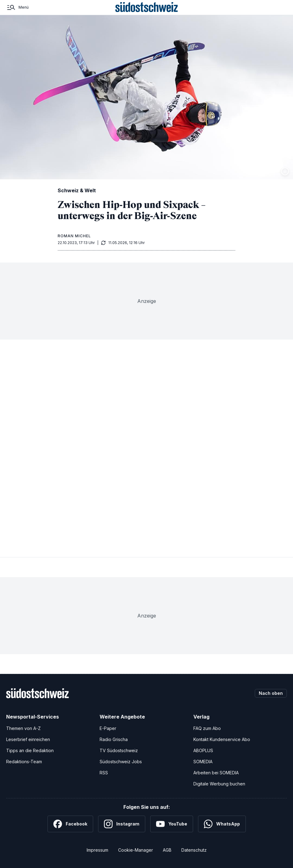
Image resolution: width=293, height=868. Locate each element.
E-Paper (108, 728)
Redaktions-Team (24, 762)
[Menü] (17, 7)
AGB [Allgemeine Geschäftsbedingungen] (167, 850)
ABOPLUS (203, 750)
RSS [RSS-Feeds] (104, 773)
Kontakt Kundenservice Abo (222, 739)
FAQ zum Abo (207, 728)
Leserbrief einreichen (28, 739)
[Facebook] (70, 824)
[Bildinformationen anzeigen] (285, 171)
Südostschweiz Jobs (121, 762)
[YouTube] (172, 824)
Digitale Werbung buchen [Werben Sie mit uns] (219, 784)
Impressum (97, 850)
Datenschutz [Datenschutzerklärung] (194, 850)
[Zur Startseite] (147, 7)
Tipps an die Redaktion (30, 750)
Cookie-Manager (136, 850)
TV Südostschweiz (119, 750)
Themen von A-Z (23, 728)
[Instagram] (122, 824)
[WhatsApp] (222, 824)
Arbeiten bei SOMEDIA (216, 773)
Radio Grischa (114, 739)
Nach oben (271, 693)
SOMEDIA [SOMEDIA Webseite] (203, 762)
